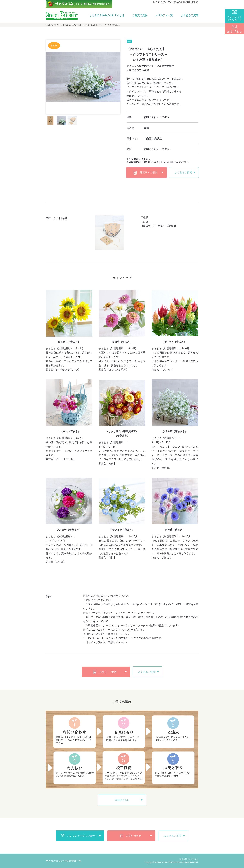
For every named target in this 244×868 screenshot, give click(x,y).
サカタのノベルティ (53, 25)
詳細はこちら (122, 800)
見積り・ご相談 (145, 173)
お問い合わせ (234, 31)
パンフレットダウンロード (234, 19)
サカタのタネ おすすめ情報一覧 (63, 861)
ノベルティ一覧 (164, 15)
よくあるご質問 (190, 15)
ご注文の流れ (140, 15)
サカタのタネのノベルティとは (107, 15)
